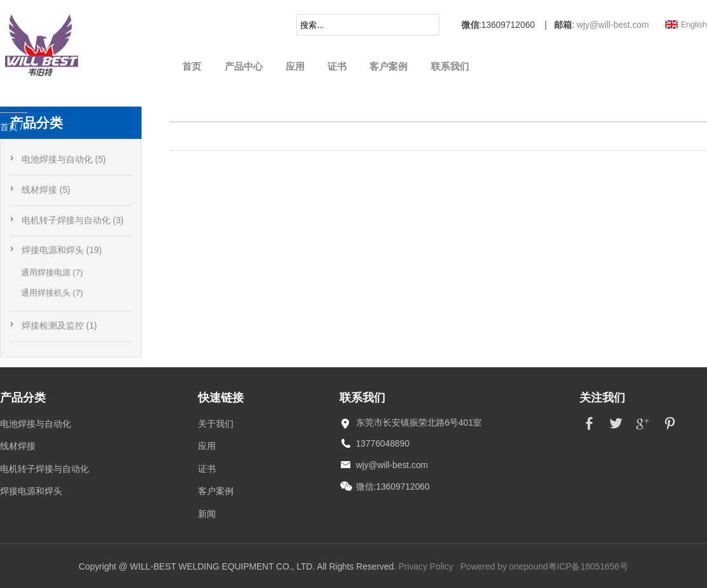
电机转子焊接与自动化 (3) (73, 220)
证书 (337, 66)
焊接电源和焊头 (31, 491)
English (694, 25)
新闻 (207, 514)
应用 (295, 66)
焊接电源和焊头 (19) (62, 250)
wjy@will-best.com (613, 25)
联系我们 (450, 66)
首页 (192, 66)
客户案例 (388, 66)
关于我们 (216, 424)
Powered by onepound (504, 567)
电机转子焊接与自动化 (44, 469)
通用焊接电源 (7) (52, 272)
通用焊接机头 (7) (52, 293)
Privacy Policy (426, 567)
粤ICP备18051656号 (588, 567)
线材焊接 (18, 446)
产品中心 (244, 66)
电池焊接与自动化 (36, 424)
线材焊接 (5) (46, 190)
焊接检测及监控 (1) (59, 326)
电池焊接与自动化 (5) (64, 160)
